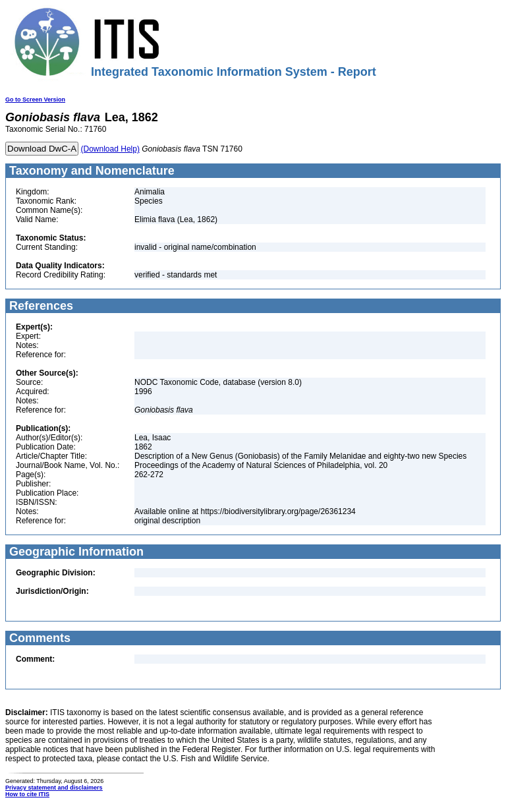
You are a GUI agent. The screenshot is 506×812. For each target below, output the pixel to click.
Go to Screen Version (35, 100)
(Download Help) (110, 149)
